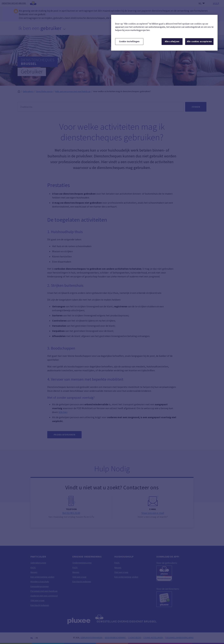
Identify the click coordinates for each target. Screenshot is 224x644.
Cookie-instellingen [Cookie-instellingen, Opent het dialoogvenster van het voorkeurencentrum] (129, 41)
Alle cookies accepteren (199, 41)
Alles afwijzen (172, 41)
